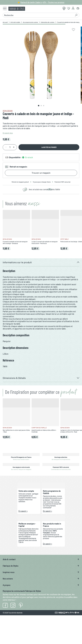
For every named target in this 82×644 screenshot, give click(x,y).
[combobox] (38, 15)
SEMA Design (8, 111)
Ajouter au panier (49, 147)
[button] (41, 262)
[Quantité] (10, 147)
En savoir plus (8, 133)
